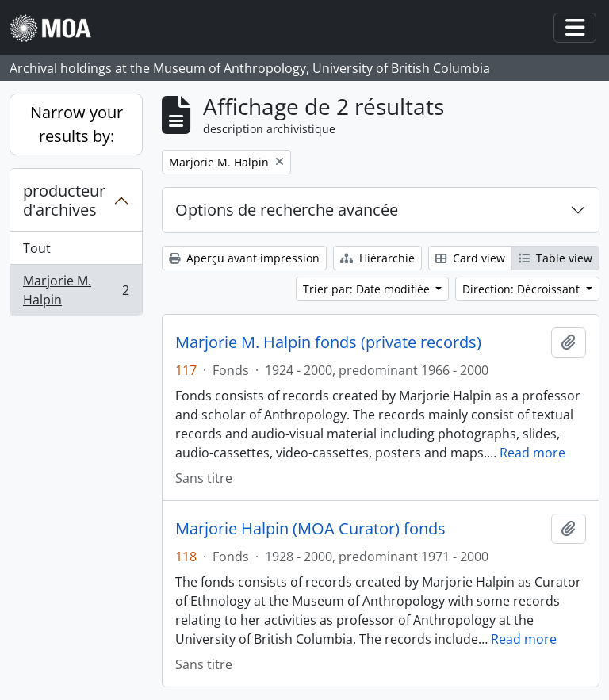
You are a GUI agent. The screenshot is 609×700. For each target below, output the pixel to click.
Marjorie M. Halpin (76, 290)
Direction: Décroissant (523, 289)
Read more (532, 453)
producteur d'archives (64, 200)
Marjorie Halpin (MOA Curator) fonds (310, 529)
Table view (555, 258)
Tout (37, 248)
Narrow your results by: (77, 124)
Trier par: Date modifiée (368, 289)
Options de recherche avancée (287, 210)
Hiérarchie (377, 258)
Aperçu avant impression (244, 258)
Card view (470, 258)
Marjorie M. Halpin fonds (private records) (328, 342)
